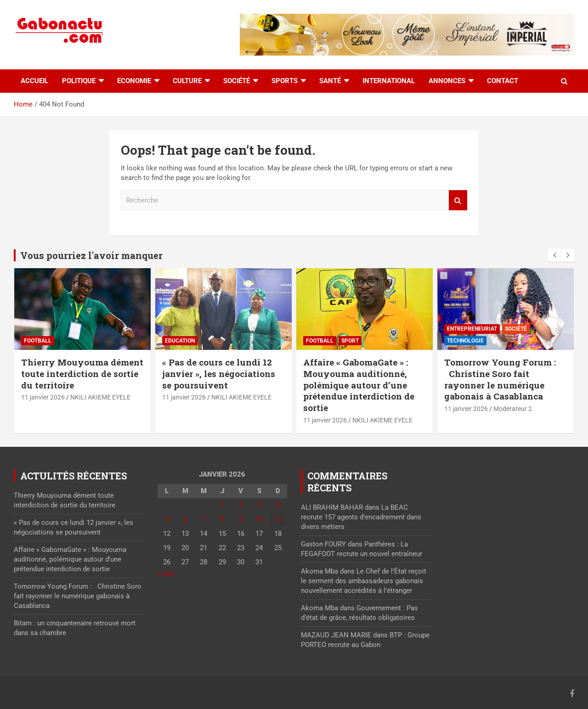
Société (237, 81)
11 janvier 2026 (43, 397)
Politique (79, 81)
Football (38, 341)
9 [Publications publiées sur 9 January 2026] (241, 519)
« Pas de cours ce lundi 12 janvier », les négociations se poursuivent (219, 373)
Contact (503, 81)
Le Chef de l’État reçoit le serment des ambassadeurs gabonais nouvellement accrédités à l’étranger (364, 581)
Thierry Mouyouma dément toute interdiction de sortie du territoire (82, 373)
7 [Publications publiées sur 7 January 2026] (204, 519)
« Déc (166, 574)
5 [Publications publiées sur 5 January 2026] (167, 519)
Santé (330, 81)
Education (180, 341)
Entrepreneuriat (472, 329)
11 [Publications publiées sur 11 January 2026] (278, 519)
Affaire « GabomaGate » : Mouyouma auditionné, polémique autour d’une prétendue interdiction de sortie (359, 385)
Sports (285, 81)
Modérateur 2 (513, 409)
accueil (34, 81)
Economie (134, 81)
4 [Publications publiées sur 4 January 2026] (278, 505)
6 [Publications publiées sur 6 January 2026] (185, 519)
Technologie (465, 341)
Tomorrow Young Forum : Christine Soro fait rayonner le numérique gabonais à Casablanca (500, 379)
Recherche (458, 200)
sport (350, 341)
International (389, 81)
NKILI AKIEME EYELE (100, 397)
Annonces (447, 81)
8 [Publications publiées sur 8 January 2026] (222, 519)
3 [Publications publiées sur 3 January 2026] (259, 505)
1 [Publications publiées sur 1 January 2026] (222, 505)
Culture (187, 81)
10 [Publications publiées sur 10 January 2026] (259, 519)
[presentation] (554, 255)
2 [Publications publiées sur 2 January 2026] (241, 505)
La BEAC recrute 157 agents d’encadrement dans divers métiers (361, 517)
